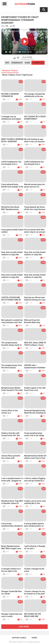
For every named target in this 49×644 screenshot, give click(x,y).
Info (7, 63)
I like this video (15, 58)
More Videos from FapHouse (17, 75)
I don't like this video (18, 58)
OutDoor (25, 4)
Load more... (24, 627)
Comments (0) (38, 63)
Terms (34, 638)
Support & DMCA (19, 638)
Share (27, 63)
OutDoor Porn (22, 642)
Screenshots (17, 63)
